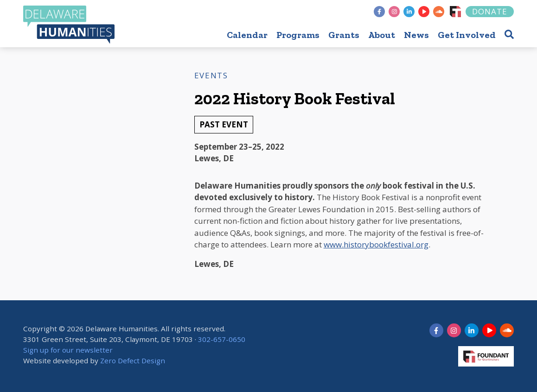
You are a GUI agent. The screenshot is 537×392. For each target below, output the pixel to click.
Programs (298, 35)
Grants (344, 35)
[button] (509, 34)
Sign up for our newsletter (68, 350)
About (382, 35)
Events (211, 75)
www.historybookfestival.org (376, 244)
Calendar (247, 35)
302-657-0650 (222, 339)
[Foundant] (455, 12)
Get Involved (467, 35)
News (416, 35)
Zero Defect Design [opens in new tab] (133, 360)
